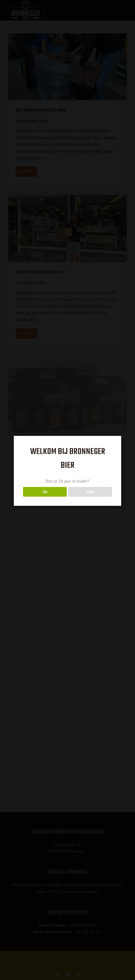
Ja (45, 492)
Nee (90, 492)
